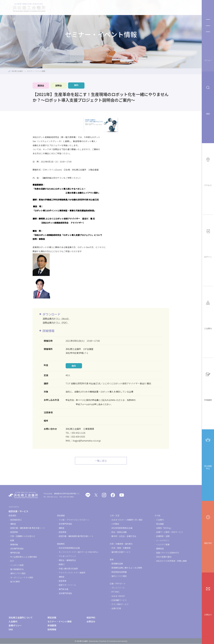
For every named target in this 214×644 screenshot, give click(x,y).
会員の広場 (116, 608)
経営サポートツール (67, 585)
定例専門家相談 (17, 549)
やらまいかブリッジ (67, 556)
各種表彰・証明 (163, 536)
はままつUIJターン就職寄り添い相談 (127, 520)
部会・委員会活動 (119, 532)
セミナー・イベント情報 (153, 8)
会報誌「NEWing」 (164, 528)
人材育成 (115, 524)
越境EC (62, 565)
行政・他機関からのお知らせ (23, 536)
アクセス (208, 171)
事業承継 (14, 545)
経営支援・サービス (109, 8)
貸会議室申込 (208, 453)
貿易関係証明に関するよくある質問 (127, 568)
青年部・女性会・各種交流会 (124, 536)
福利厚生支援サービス (121, 552)
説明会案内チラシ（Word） (56, 319)
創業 (12, 540)
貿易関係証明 (117, 564)
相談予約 (208, 529)
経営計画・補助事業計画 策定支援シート (28, 528)
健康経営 (160, 549)
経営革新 (14, 532)
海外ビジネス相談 (18, 573)
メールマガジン (163, 540)
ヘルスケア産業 (163, 545)
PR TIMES (115, 592)
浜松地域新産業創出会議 (69, 548)
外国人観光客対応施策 (68, 569)
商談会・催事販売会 (67, 560)
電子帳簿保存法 (17, 569)
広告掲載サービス (119, 600)
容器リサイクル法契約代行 (168, 553)
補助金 (13, 524)
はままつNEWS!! (118, 596)
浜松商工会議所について (183, 8)
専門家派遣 (15, 553)
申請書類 (208, 386)
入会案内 (208, 314)
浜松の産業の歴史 (164, 557)
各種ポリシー (15, 626)
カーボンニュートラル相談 (22, 578)
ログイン (208, 243)
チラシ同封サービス (120, 604)
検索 (208, 100)
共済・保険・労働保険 (121, 548)
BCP (12, 561)
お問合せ (208, 601)
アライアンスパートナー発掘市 (72, 573)
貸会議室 (160, 524)
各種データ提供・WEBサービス (170, 532)
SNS (11, 630)
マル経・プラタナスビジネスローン (74, 520)
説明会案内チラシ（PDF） (56, 323)
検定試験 (130, 8)
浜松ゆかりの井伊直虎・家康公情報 (171, 561)
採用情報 (52, 630)
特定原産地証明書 (119, 572)
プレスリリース (118, 588)
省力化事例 (15, 582)
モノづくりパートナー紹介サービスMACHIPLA (78, 552)
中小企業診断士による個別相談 (24, 557)
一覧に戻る (101, 461)
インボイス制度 (17, 565)
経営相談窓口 (16, 520)
